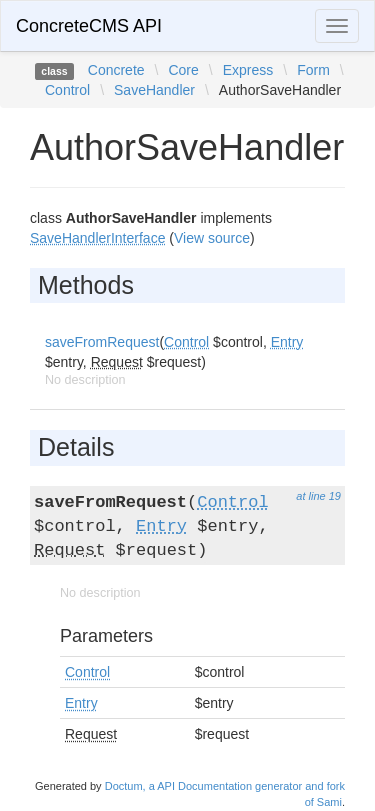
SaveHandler (154, 90)
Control (67, 90)
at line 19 (318, 496)
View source (212, 238)
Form (313, 70)
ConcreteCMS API (89, 26)
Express (248, 70)
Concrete (116, 70)
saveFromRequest (102, 342)
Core (183, 70)
